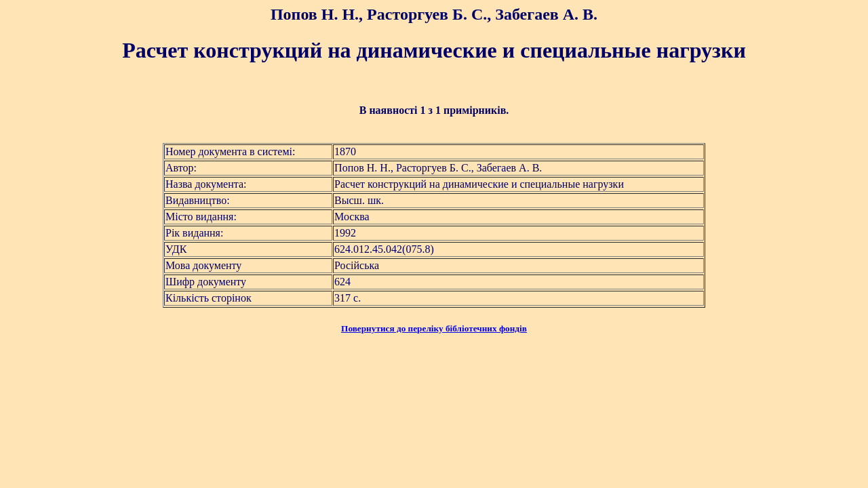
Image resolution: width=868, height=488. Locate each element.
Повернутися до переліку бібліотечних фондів (434, 328)
